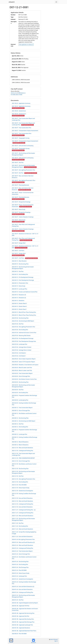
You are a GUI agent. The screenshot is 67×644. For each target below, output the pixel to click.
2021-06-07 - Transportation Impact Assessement (25, 131)
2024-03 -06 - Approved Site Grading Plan (23, 619)
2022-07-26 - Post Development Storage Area (24, 341)
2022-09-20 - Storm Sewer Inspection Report (24, 359)
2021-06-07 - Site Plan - (18, 173)
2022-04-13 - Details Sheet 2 (19, 306)
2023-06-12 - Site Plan (18, 424)
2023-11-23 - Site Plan (18, 523)
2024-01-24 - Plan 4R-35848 (19, 570)
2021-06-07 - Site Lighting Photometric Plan (23, 170)
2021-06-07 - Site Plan (18, 162)
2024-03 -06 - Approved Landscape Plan (22, 625)
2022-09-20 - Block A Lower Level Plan (22, 370)
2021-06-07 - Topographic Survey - (21, 149)
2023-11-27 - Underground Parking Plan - (23, 513)
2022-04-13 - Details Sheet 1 (19, 309)
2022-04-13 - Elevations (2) (19, 298)
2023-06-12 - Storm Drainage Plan (21, 411)
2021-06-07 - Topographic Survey (21, 138)
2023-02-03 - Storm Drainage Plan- (21, 376)
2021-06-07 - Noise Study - (19, 220)
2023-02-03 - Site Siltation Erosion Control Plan (24, 379)
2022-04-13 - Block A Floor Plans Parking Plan (24, 315)
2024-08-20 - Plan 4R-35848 (19, 634)
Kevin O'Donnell (54, 639)
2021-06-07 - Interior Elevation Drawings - (23, 229)
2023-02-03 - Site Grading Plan (20, 393)
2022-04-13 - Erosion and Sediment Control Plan (25, 292)
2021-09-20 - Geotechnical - (19, 114)
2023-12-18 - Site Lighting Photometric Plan (23, 479)
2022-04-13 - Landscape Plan (20, 289)
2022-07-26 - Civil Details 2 (19, 353)
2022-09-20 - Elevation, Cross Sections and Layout (25, 365)
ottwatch (12, 2)
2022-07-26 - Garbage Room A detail (22, 350)
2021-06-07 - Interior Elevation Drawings (23, 217)
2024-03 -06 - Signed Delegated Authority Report (25, 603)
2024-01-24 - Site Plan (18, 600)
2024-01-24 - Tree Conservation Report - (23, 551)
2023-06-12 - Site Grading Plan (20, 427)
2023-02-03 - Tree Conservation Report (22, 373)
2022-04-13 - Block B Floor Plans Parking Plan (24, 312)
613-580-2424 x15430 (16, 95)
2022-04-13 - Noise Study (19, 286)
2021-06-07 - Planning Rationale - (21, 197)
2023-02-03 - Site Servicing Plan (20, 382)
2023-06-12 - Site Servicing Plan (20, 418)
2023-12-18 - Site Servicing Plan (20, 469)
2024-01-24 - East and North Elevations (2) (23, 587)
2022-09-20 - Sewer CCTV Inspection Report (23, 362)
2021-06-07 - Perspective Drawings (21, 202)
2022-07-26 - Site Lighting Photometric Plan (23, 327)
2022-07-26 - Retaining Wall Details (21, 335)
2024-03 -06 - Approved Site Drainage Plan (23, 622)
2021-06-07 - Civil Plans (18, 251)
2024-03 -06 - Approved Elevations (21, 628)
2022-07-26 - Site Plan (18, 324)
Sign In (56, 641)
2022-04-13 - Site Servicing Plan (20, 264)
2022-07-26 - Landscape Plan (20, 344)
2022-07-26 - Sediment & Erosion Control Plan (24, 333)
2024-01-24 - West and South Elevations (22, 545)
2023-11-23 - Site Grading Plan (20, 526)
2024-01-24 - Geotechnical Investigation (22, 579)
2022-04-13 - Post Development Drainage (23, 280)
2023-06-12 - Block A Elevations (20, 445)
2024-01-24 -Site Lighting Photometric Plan (23, 539)
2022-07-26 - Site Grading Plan (20, 330)
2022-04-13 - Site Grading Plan (20, 274)
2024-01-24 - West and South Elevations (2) (23, 542)
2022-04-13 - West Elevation (19, 261)
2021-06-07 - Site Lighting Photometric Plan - (24, 180)
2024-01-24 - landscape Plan (19, 576)
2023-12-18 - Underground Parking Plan (23, 451)
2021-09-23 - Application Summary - (21, 106)
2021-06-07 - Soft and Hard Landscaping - (23, 158)
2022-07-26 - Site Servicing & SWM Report (23, 321)
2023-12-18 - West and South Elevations (22, 448)
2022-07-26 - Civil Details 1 (19, 356)
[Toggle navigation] (56, 2)
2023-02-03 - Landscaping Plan (20, 400)
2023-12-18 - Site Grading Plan (20, 482)
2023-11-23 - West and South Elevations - (23, 516)
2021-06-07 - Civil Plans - (18, 258)
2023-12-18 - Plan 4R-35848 (19, 485)
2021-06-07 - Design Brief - (19, 253)
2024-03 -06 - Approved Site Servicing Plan (23, 613)
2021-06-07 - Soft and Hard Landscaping (23, 146)
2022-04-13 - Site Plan (18, 271)
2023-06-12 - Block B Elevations (20, 442)
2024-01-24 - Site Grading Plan (20, 564)
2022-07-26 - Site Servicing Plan (20, 318)
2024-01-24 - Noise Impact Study (21, 573)
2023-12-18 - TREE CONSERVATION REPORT (23, 458)
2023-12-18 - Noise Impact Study (21, 488)
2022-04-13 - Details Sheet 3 (19, 303)
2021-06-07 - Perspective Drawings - (21, 212)
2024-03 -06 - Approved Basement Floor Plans (24, 631)
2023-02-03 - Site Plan (18, 390)
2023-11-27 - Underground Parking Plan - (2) (24, 510)
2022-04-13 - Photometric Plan (20, 283)
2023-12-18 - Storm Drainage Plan (21, 461)
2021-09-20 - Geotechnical (19, 111)
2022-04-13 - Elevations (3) (19, 295)
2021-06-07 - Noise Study (19, 209)
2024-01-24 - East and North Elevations (22, 589)
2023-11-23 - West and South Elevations (22, 529)
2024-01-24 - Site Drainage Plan (20, 567)
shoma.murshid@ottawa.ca (18, 93)
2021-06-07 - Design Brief (19, 243)
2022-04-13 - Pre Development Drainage (23, 277)
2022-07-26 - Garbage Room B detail (22, 347)
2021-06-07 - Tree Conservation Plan (22, 128)
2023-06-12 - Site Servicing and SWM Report (24, 421)
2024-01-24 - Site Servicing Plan (20, 562)
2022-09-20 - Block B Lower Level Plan (22, 368)
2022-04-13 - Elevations (18, 301)
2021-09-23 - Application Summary (21, 103)
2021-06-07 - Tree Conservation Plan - (22, 133)
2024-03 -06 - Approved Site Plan (21, 616)
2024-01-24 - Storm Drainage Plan (21, 554)
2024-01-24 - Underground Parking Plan (23, 548)
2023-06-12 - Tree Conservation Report (22, 408)
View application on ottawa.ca (26, 45)
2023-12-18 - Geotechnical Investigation (22, 491)
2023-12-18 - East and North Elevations (22, 498)
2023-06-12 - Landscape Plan (20, 434)
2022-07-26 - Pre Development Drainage (23, 338)
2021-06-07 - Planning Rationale (20, 185)
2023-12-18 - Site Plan (18, 476)
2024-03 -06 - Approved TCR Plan (21, 606)
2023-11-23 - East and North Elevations (22, 537)
